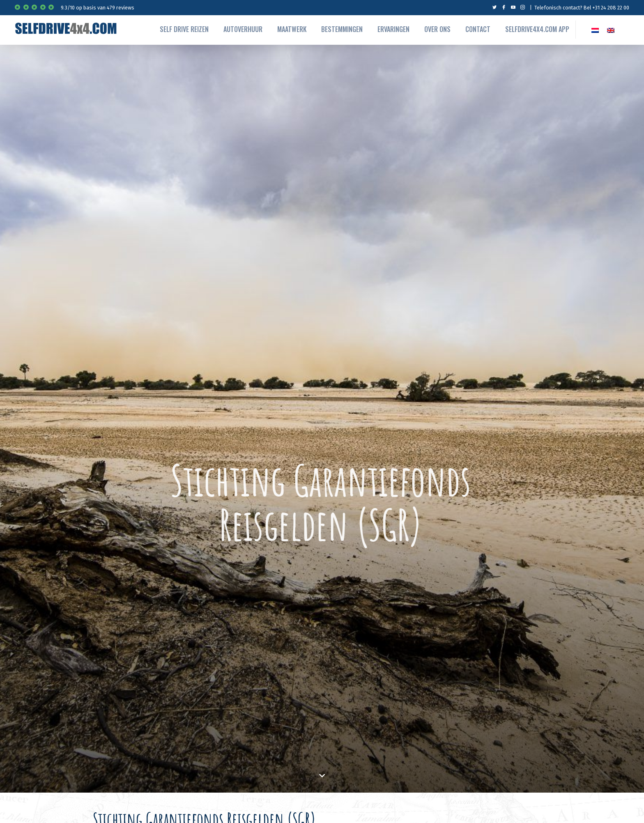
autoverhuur (243, 29)
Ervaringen (393, 29)
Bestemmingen (342, 29)
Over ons (437, 29)
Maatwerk (292, 29)
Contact (478, 29)
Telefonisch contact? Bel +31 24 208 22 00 (582, 8)
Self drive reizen (184, 29)
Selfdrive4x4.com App (537, 29)
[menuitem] (595, 29)
